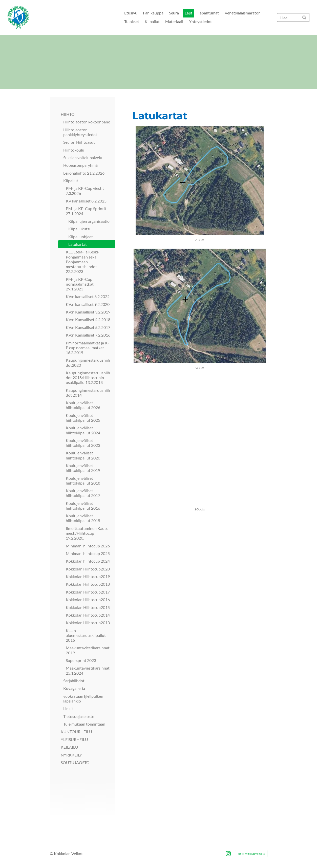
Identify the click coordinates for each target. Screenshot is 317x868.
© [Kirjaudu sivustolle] (52, 853)
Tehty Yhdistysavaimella (251, 854)
